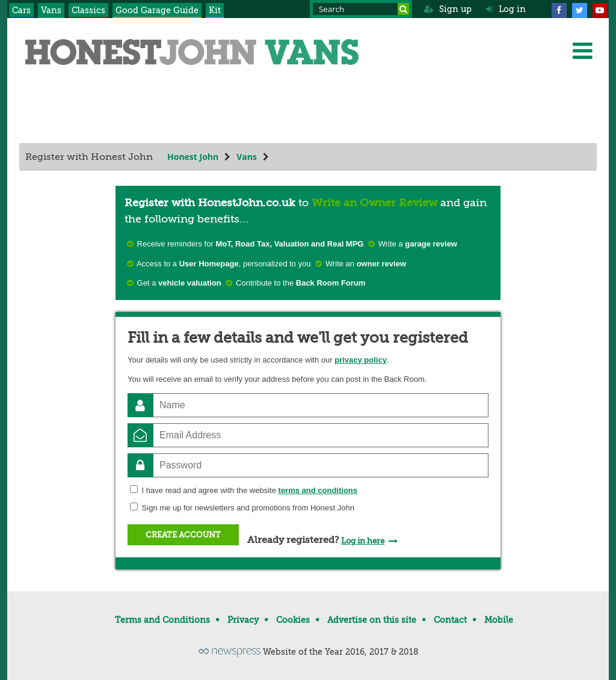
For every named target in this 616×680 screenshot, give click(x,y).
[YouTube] (600, 9)
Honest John (193, 157)
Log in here (363, 541)
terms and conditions (318, 490)
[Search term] (361, 9)
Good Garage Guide (157, 10)
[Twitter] (579, 9)
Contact (450, 620)
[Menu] (582, 51)
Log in (506, 9)
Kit (215, 10)
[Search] (403, 9)
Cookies (293, 620)
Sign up (448, 9)
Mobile (499, 620)
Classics (88, 10)
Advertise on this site (372, 620)
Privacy (243, 620)
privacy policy (361, 360)
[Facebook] (559, 9)
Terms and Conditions (162, 620)
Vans (51, 10)
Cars (21, 10)
